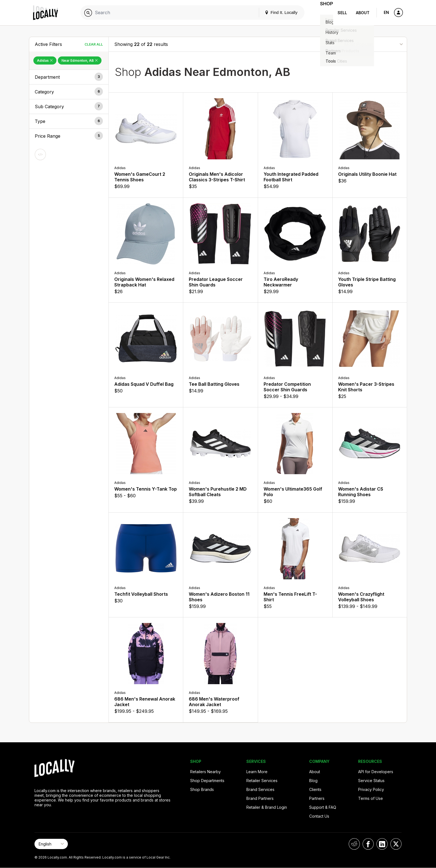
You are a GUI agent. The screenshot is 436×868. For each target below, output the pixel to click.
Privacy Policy (371, 789)
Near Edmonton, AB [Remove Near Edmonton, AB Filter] (80, 60)
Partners (317, 798)
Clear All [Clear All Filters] (94, 44)
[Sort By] (373, 44)
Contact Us (319, 816)
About (363, 13)
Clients (315, 789)
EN (386, 12)
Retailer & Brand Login (267, 807)
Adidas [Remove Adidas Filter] (45, 60)
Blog (313, 781)
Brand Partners (260, 798)
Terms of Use (371, 798)
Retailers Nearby (205, 772)
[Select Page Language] (51, 844)
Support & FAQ (323, 807)
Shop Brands (202, 789)
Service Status (371, 781)
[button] (69, 77)
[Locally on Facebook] (368, 844)
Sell (342, 13)
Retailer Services (262, 781)
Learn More (257, 772)
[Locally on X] (396, 844)
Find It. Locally (274, 12)
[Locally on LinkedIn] (382, 844)
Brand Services (260, 789)
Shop (323, 13)
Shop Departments (207, 781)
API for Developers (376, 772)
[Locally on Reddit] (354, 844)
